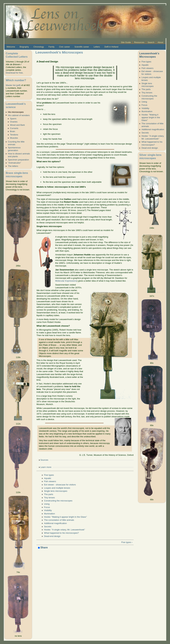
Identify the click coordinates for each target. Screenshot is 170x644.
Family (51, 47)
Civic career (64, 47)
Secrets (48, 527)
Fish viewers (50, 481)
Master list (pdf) (13, 85)
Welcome (11, 47)
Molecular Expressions (66, 281)
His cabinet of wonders (19, 115)
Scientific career (82, 47)
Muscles (14, 138)
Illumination (49, 514)
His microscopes (16, 112)
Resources (139, 42)
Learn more (46, 467)
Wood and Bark (17, 125)
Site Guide (126, 42)
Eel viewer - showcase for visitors (60, 485)
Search (151, 42)
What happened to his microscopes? (61, 533)
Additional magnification (55, 523)
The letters (13, 166)
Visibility (48, 510)
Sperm (13, 119)
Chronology (39, 47)
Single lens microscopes (56, 491)
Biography (24, 47)
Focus (47, 507)
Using (47, 504)
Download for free (14, 73)
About (160, 42)
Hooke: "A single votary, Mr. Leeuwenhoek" (64, 530)
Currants (14, 128)
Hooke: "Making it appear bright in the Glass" (65, 517)
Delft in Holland (111, 47)
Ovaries (14, 122)
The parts (48, 494)
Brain (13, 131)
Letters (97, 47)
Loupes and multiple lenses (57, 488)
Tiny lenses (49, 498)
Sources (44, 460)
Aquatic (48, 478)
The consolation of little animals (59, 520)
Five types (49, 475)
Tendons (14, 135)
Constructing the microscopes (58, 501)
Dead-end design (52, 536)
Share (43, 548)
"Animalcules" (14, 163)
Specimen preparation (18, 160)
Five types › (127, 542)
